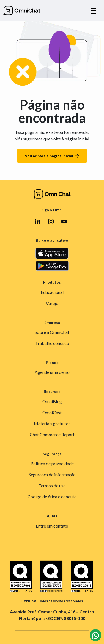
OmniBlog (52, 401)
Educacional (52, 292)
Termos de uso (52, 485)
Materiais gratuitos (52, 423)
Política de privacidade (52, 463)
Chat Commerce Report (52, 434)
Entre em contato (52, 526)
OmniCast (52, 412)
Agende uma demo (52, 372)
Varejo (52, 303)
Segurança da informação (52, 474)
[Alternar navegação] (93, 11)
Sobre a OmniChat (52, 332)
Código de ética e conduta (52, 497)
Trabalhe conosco (52, 343)
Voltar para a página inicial (52, 156)
